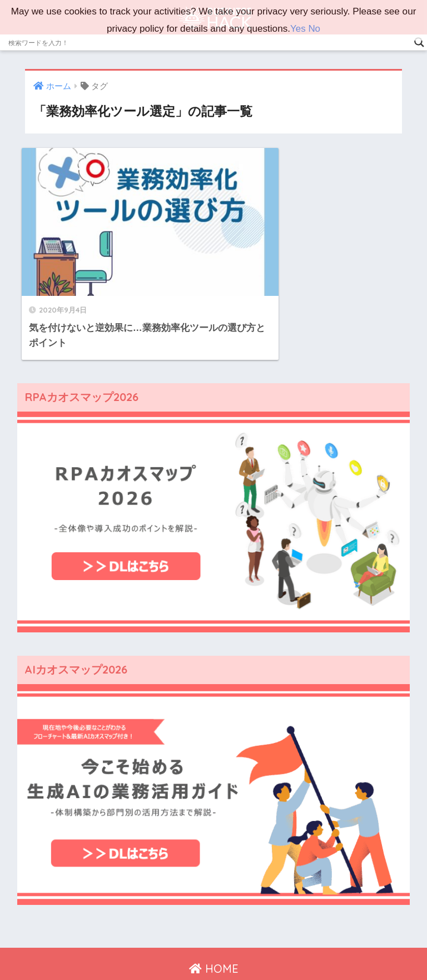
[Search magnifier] (419, 42)
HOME (214, 924)
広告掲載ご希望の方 (298, 947)
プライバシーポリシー (210, 947)
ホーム (104, 947)
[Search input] (208, 42)
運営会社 (142, 947)
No (314, 29)
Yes (298, 29)
